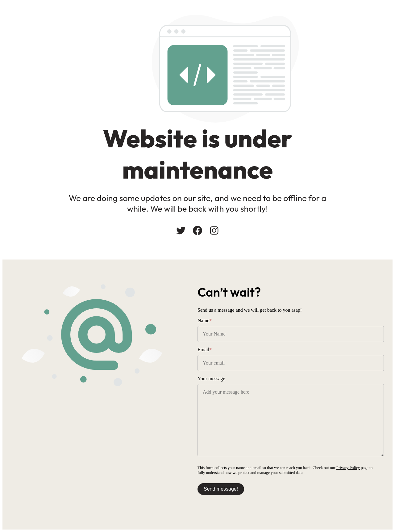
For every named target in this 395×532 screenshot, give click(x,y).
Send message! (221, 489)
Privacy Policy (348, 468)
